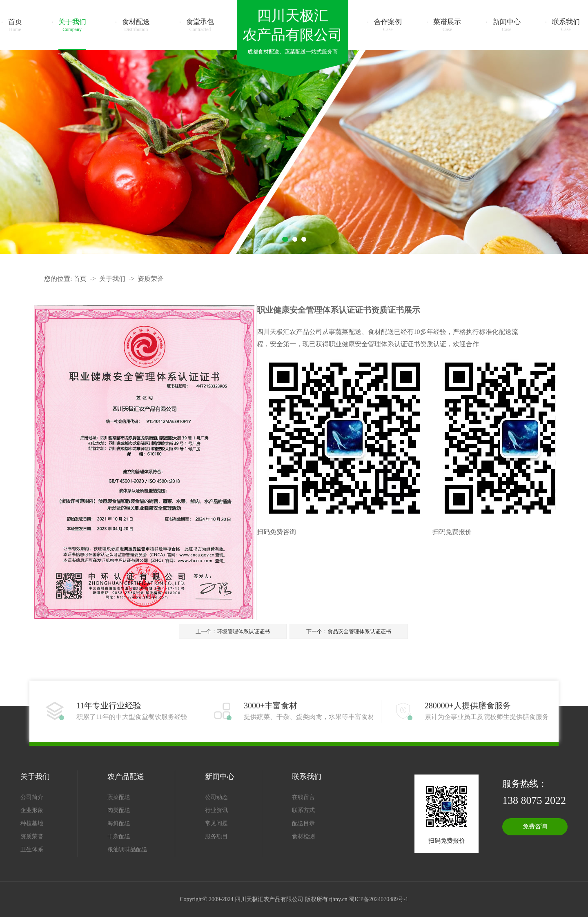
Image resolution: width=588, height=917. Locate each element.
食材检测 (303, 836)
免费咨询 (535, 826)
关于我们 (72, 25)
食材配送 (136, 25)
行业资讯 (216, 810)
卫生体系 (32, 849)
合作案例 (388, 25)
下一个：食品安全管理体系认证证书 (349, 631)
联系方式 (303, 810)
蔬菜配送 (119, 797)
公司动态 (216, 797)
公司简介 (32, 797)
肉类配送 (119, 810)
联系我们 (566, 25)
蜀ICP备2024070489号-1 (378, 899)
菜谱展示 (447, 25)
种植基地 (32, 823)
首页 (15, 25)
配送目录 (303, 823)
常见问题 (216, 823)
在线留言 (303, 797)
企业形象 (32, 810)
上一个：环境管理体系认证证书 (233, 631)
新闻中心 (507, 25)
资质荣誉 (151, 279)
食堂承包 (200, 25)
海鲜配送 (119, 823)
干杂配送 (119, 836)
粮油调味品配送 (127, 849)
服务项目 (216, 836)
